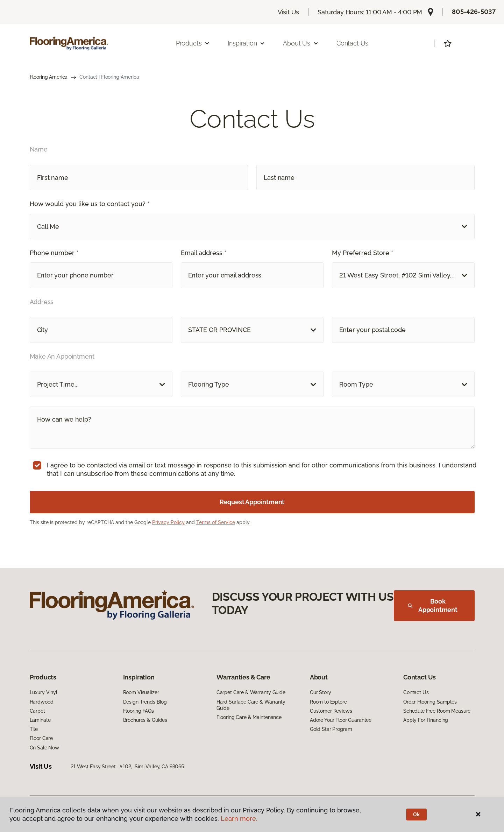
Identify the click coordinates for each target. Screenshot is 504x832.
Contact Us (352, 43)
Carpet (37, 711)
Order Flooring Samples (430, 702)
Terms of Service (216, 522)
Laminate (40, 720)
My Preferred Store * (363, 253)
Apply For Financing (426, 720)
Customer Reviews (331, 711)
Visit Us (289, 12)
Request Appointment (252, 502)
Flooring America (49, 77)
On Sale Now (44, 748)
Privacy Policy (168, 522)
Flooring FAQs (139, 711)
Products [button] (193, 43)
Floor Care (41, 738)
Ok (416, 815)
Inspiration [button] (246, 43)
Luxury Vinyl (44, 692)
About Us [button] (301, 43)
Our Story (321, 692)
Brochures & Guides (145, 720)
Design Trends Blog (145, 702)
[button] (252, 227)
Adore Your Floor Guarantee (341, 720)
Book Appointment (433, 605)
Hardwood (42, 702)
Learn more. (239, 819)
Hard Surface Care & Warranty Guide (251, 705)
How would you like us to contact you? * (90, 204)
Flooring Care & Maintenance (249, 717)
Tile (34, 729)
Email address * (204, 253)
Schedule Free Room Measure (437, 711)
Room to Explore (328, 702)
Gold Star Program (331, 729)
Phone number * (54, 253)
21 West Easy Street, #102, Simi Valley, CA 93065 (127, 767)
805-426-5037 (474, 12)
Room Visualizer (141, 692)
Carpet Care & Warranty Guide (251, 692)
